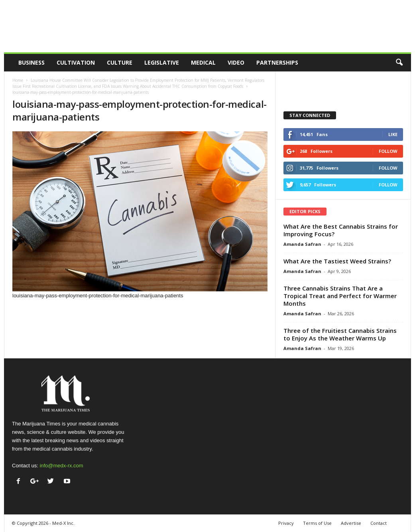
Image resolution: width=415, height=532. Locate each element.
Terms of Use (317, 523)
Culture (120, 62)
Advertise (351, 523)
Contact (379, 523)
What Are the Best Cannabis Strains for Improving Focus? (341, 230)
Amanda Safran (302, 244)
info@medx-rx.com (61, 466)
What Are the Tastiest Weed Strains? (337, 261)
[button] (399, 63)
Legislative (162, 62)
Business (31, 62)
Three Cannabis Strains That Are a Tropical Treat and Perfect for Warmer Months (340, 296)
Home (18, 80)
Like (393, 134)
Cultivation (76, 62)
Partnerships (277, 62)
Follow (388, 151)
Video (236, 62)
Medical (203, 62)
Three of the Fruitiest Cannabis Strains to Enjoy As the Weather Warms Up (340, 334)
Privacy (286, 523)
